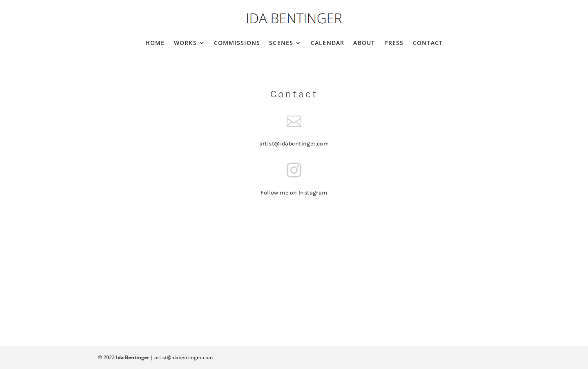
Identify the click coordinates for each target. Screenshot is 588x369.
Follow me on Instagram (294, 193)
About (364, 43)
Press (394, 43)
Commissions (237, 43)
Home (155, 43)
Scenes (281, 43)
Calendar (328, 43)
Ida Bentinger (133, 357)
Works (185, 43)
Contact (428, 43)
